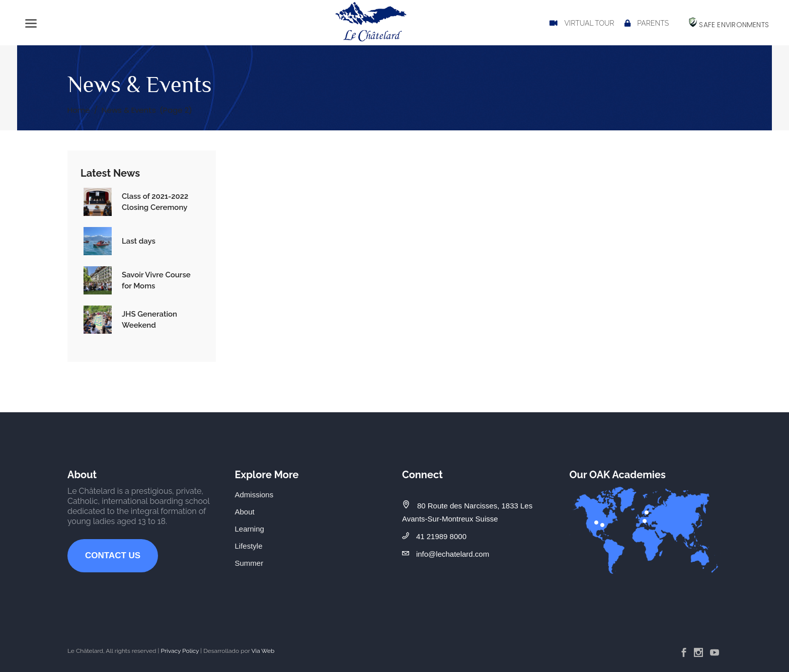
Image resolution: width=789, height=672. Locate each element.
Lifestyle (249, 546)
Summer (249, 563)
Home (79, 110)
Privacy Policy (180, 651)
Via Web (263, 651)
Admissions (254, 495)
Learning (250, 529)
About (245, 512)
